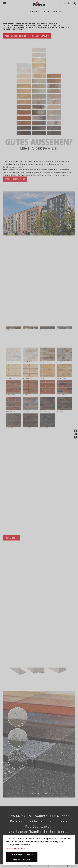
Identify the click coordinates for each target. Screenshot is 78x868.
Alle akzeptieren (22, 860)
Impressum (24, 848)
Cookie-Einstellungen (22, 855)
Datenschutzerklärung (12, 848)
